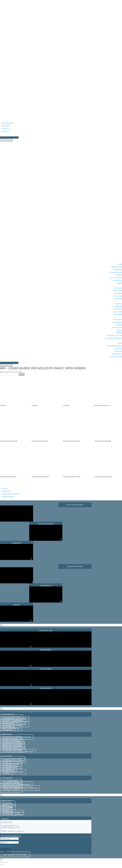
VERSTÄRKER (118, 293)
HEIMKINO (118, 275)
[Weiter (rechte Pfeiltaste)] (3, 865)
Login (5, 852)
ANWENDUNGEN (7, 123)
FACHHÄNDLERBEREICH (114, 346)
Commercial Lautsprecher (15, 724)
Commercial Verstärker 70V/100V (18, 752)
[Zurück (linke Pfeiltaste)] (1, 865)
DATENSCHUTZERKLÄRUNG (11, 494)
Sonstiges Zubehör (11, 790)
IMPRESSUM (118, 351)
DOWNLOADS (117, 322)
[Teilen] (5, 862)
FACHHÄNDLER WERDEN (114, 338)
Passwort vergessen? (7, 846)
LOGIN (120, 343)
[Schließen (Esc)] (7, 862)
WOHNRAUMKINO (116, 272)
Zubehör (6, 774)
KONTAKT (119, 349)
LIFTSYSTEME (118, 296)
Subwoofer (7, 730)
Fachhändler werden (12, 815)
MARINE (119, 283)
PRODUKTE (5, 128)
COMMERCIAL (117, 280)
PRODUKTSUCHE (6, 140)
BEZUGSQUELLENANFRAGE (15, 486)
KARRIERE (119, 333)
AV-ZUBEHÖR (118, 299)
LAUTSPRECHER (117, 291)
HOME (120, 264)
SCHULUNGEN (117, 327)
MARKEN (119, 325)
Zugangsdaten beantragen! (15, 854)
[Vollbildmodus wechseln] (3, 862)
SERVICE (119, 330)
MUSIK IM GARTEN (116, 278)
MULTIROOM (118, 270)
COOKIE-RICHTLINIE (115, 357)
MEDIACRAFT (6, 131)
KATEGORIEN (6, 126)
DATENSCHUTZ (117, 354)
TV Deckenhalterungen (13, 761)
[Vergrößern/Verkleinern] (1, 862)
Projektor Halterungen (13, 772)
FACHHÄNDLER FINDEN (114, 335)
